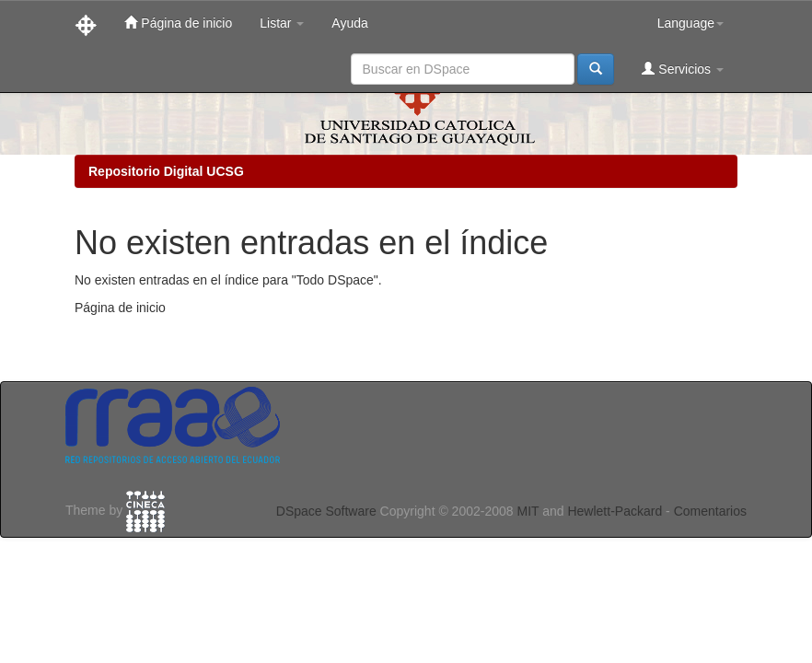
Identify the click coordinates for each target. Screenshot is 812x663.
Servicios (683, 69)
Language (690, 23)
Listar (282, 23)
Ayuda (349, 23)
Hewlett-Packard (615, 511)
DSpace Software (326, 511)
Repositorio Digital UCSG (166, 171)
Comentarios (710, 511)
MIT (528, 511)
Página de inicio (178, 23)
